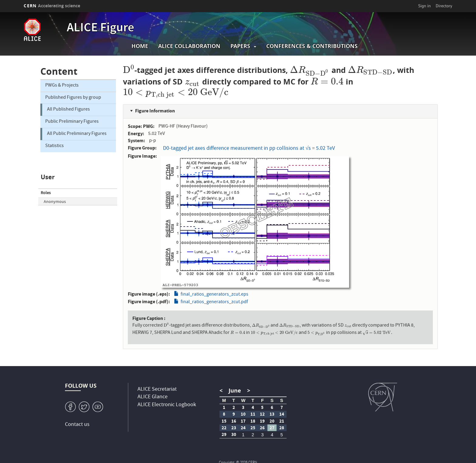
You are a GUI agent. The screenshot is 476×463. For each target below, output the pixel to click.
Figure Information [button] (155, 111)
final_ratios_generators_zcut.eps (214, 295)
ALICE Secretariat (157, 390)
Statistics (54, 146)
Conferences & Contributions (312, 46)
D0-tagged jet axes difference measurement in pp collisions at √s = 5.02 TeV (249, 149)
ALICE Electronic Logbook (167, 405)
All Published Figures (68, 110)
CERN (52, 6)
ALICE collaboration (189, 46)
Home (140, 46)
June (235, 391)
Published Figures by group (73, 98)
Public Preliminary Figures (72, 122)
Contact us (77, 425)
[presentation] (129, 70)
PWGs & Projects (62, 86)
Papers (240, 46)
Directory (444, 6)
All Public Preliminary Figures (77, 134)
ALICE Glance (153, 397)
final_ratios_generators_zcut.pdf (214, 302)
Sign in (424, 6)
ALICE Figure (100, 29)
